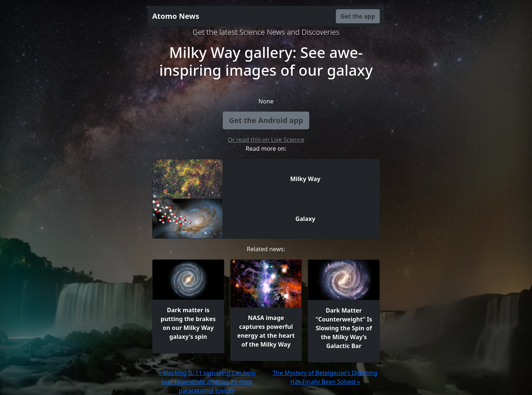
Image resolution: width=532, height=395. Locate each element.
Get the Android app (266, 120)
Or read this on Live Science (266, 140)
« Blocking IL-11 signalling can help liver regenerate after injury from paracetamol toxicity (207, 382)
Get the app (358, 16)
